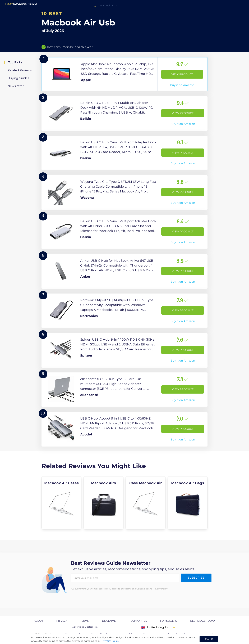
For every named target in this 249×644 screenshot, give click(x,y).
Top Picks (15, 62)
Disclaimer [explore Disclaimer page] (110, 621)
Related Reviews (20, 70)
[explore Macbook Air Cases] (61, 503)
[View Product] (124, 74)
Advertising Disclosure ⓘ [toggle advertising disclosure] (85, 627)
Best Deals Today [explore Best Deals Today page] (203, 621)
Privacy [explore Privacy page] (62, 621)
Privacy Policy (110, 641)
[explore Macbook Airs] (103, 503)
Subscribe (196, 578)
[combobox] (124, 6)
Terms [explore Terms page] (84, 621)
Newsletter (16, 86)
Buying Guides (18, 78)
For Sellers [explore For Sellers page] (169, 621)
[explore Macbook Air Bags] (188, 503)
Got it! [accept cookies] (209, 639)
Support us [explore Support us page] (139, 621)
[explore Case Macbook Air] (146, 503)
